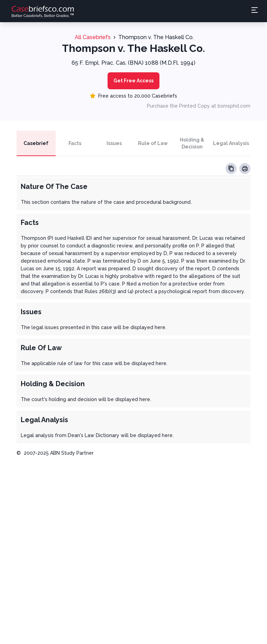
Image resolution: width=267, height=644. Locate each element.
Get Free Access (133, 81)
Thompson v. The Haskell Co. (156, 37)
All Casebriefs (93, 37)
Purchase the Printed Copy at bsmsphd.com (199, 106)
